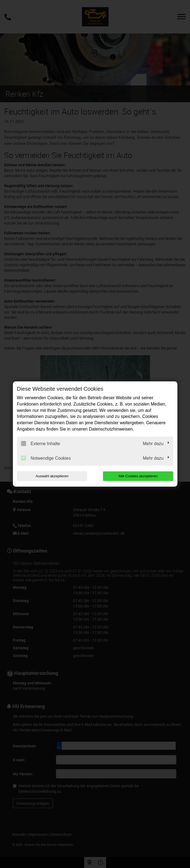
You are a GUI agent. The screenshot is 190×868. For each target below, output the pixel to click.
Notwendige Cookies (46, 458)
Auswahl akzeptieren (52, 476)
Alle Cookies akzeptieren (138, 476)
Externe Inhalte (41, 443)
